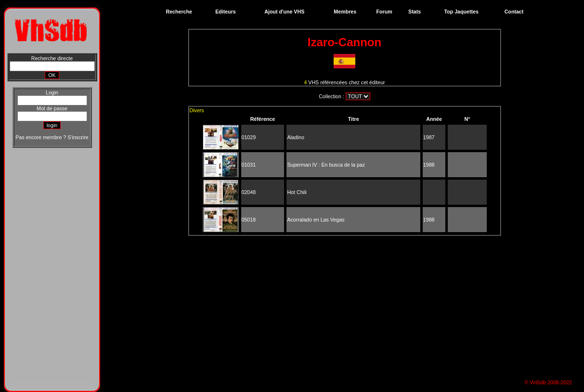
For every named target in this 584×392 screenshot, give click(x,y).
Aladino (296, 137)
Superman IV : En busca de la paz (326, 165)
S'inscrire (78, 137)
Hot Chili (297, 192)
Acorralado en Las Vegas (316, 220)
